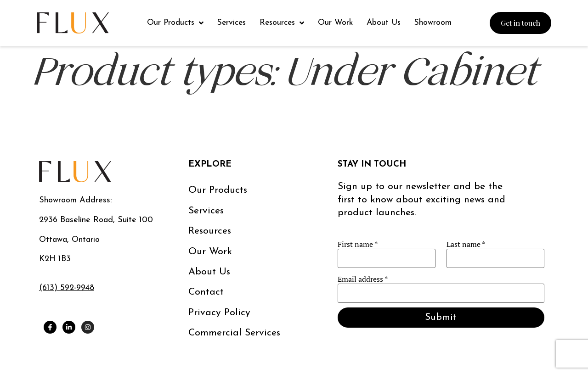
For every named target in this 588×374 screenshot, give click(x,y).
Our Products (218, 190)
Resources (210, 231)
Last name (466, 244)
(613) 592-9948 (67, 288)
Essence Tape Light (98, 111)
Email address (363, 279)
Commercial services (234, 333)
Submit (441, 317)
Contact (206, 292)
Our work (210, 252)
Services (206, 211)
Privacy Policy (219, 313)
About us (209, 272)
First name (358, 244)
